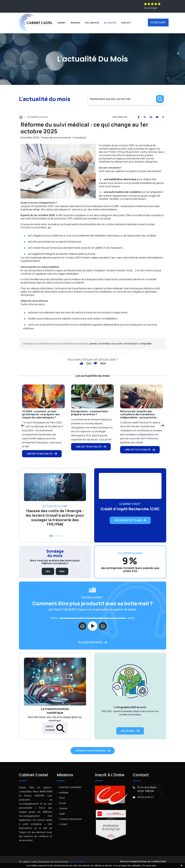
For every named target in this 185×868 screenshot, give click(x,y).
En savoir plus (149, 865)
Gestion (63, 809)
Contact (126, 23)
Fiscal (62, 798)
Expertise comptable (70, 787)
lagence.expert (77, 862)
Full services (92, 23)
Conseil (63, 824)
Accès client (158, 23)
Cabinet (61, 23)
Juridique (64, 793)
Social (62, 803)
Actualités (110, 23)
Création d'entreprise (70, 819)
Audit (62, 814)
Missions (75, 23)
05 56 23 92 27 (146, 797)
